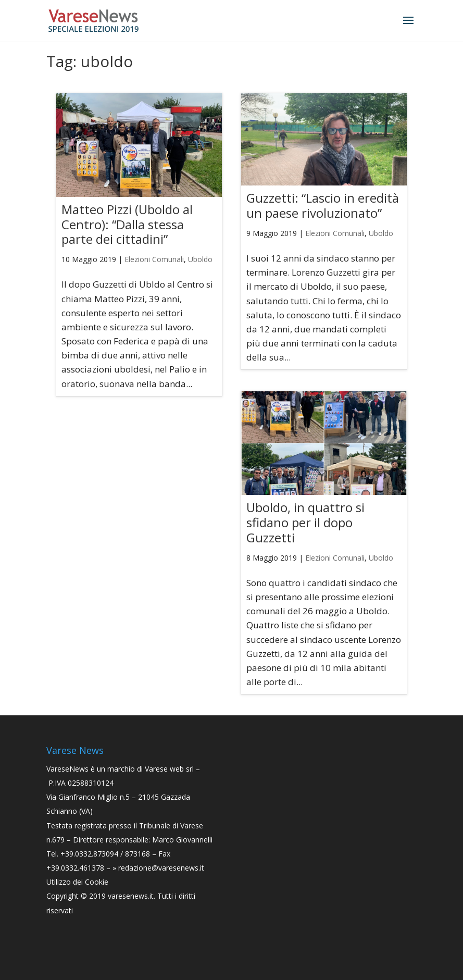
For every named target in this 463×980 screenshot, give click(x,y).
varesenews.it (131, 896)
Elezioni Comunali (154, 259)
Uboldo (200, 259)
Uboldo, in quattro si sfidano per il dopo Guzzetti (305, 522)
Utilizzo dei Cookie (77, 882)
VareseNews (67, 769)
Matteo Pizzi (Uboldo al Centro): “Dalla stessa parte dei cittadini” (127, 224)
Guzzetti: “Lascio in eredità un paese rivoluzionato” (323, 205)
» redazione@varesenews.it (158, 868)
